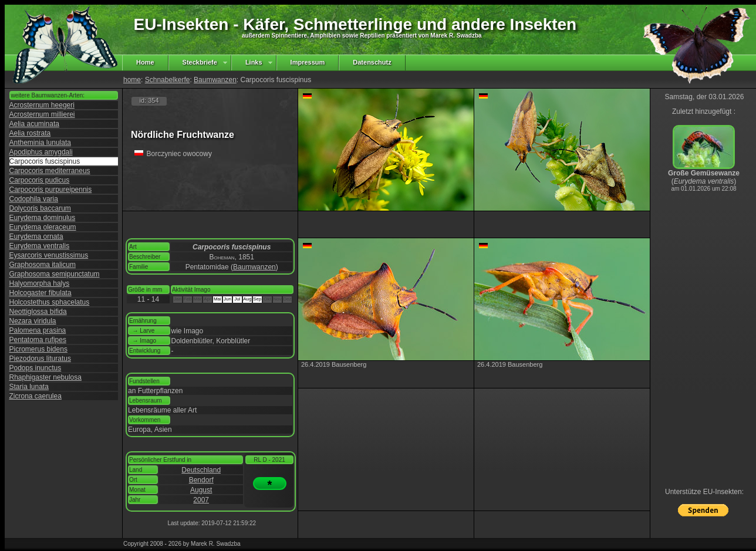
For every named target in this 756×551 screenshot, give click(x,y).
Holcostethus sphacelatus (50, 302)
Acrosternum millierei (42, 114)
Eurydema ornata (36, 236)
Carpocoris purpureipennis (51, 190)
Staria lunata (29, 387)
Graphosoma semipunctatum (55, 274)
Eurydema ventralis (40, 246)
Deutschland (201, 470)
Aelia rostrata (30, 133)
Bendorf (201, 480)
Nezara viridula (33, 321)
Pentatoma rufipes (38, 340)
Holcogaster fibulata (41, 293)
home (132, 80)
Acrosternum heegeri (42, 105)
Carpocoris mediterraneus (50, 171)
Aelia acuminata (34, 124)
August (201, 490)
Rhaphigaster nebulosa (45, 377)
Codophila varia (34, 199)
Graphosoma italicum (43, 265)
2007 (201, 500)
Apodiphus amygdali (41, 152)
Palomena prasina (38, 330)
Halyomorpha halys (40, 283)
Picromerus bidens (38, 349)
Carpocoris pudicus (40, 180)
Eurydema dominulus (43, 218)
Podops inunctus (36, 368)
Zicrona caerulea (36, 396)
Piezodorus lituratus (40, 359)
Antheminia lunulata (40, 143)
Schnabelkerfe (168, 80)
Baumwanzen (215, 80)
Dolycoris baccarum (40, 208)
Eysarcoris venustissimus (49, 255)
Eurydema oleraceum (43, 227)
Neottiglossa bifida (38, 312)
